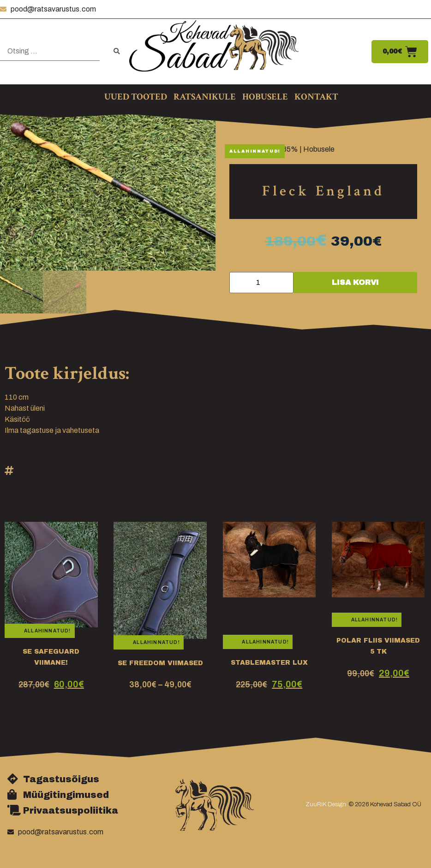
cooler (233, 705)
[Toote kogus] (261, 283)
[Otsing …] (50, 51)
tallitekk (236, 716)
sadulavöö (21, 716)
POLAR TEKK (355, 716)
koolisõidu (129, 705)
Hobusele (319, 149)
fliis (337, 705)
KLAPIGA (21, 705)
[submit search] (117, 51)
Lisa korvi (355, 282)
